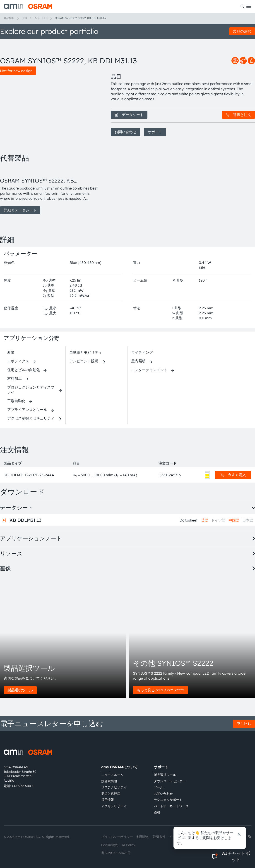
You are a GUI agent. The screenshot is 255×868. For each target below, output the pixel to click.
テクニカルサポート (168, 800)
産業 (11, 352)
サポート (155, 132)
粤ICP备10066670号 (116, 853)
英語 (205, 520)
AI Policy (129, 845)
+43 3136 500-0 (23, 786)
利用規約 (143, 837)
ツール (159, 787)
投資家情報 (109, 781)
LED (24, 18)
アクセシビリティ (114, 806)
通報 (157, 812)
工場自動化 (16, 401)
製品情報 (9, 18)
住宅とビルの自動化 (24, 370)
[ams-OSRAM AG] (28, 6)
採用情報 (108, 800)
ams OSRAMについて (119, 767)
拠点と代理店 (111, 794)
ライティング (142, 352)
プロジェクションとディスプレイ (31, 390)
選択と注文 (238, 115)
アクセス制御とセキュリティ (31, 418)
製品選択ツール (20, 690)
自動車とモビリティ (86, 352)
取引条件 (159, 837)
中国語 (234, 520)
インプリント (179, 837)
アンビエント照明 (84, 361)
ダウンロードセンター (170, 781)
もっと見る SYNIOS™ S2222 (160, 690)
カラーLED (41, 18)
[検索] (242, 6)
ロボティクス (18, 361)
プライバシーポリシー (117, 837)
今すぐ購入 (233, 475)
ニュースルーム (112, 775)
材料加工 (14, 378)
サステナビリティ (114, 787)
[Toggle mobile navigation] (249, 6)
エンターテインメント (149, 370)
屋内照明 (138, 361)
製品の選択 (242, 31)
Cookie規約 (110, 845)
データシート (129, 115)
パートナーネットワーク (171, 806)
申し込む (244, 723)
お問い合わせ (125, 132)
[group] (50, 191)
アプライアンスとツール (27, 410)
